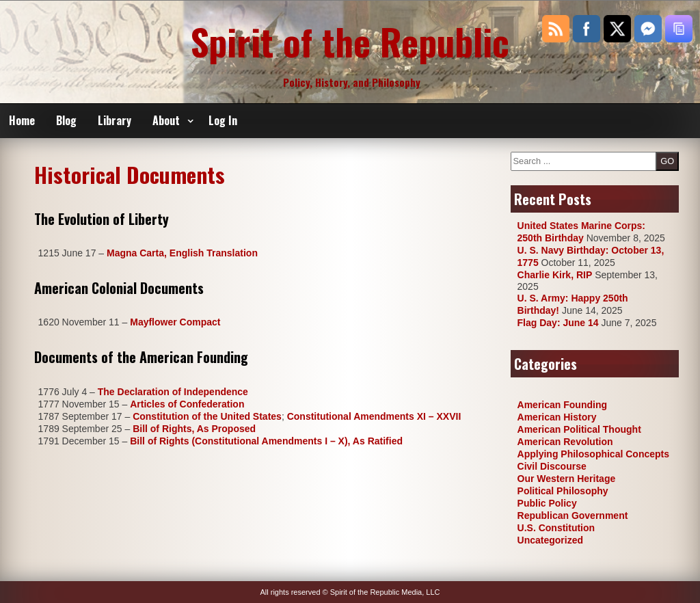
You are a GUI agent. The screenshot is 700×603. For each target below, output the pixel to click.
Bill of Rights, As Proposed (194, 429)
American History (557, 417)
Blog (66, 120)
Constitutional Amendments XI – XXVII (374, 416)
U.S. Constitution (556, 528)
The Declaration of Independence (173, 392)
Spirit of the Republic (350, 41)
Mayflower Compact (175, 322)
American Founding (562, 405)
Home (22, 120)
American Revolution (565, 442)
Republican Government (573, 515)
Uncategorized (550, 540)
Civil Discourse (552, 466)
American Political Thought (579, 429)
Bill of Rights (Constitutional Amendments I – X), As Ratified (266, 441)
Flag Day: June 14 (558, 323)
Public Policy (547, 503)
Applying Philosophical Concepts (593, 454)
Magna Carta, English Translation (182, 253)
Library (115, 120)
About (166, 120)
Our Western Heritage (567, 479)
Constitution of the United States (207, 416)
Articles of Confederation (187, 404)
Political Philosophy (563, 491)
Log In (223, 120)
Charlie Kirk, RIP (555, 275)
